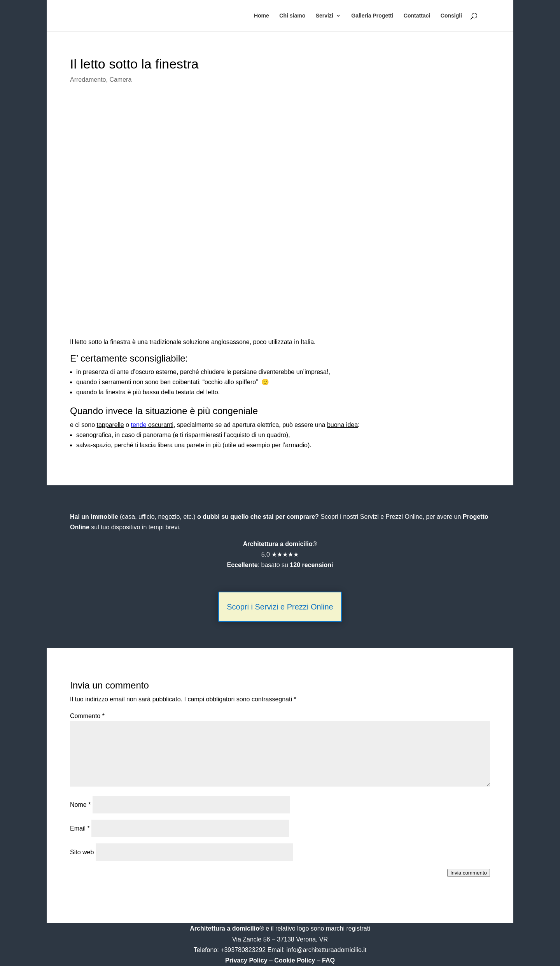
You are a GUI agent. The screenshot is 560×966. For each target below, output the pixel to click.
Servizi (325, 16)
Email (80, 828)
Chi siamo (292, 16)
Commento (87, 716)
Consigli (451, 16)
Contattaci (417, 16)
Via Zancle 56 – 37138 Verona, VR (280, 939)
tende (139, 425)
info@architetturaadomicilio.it (327, 950)
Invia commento (469, 873)
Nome (80, 805)
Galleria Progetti (372, 16)
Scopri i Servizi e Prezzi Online (280, 607)
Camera (120, 80)
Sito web (82, 852)
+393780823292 (244, 950)
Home (262, 16)
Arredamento (88, 80)
